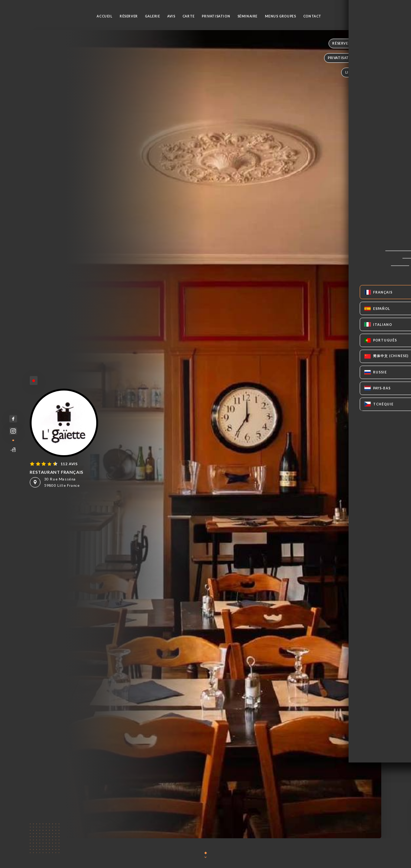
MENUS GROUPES (281, 16)
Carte (189, 16)
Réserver (129, 16)
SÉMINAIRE (247, 16)
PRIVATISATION (216, 16)
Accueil (104, 16)
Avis (171, 16)
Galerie (152, 16)
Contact (312, 16)
